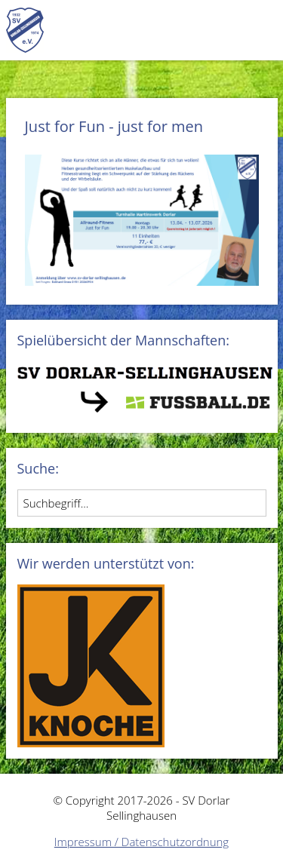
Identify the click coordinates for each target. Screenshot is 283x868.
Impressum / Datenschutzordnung (141, 842)
